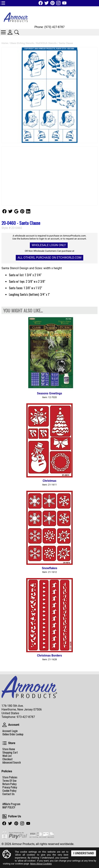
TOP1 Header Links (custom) (3, 3)
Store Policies (10, 777)
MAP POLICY (9, 807)
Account (4, 725)
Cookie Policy (9, 791)
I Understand (84, 853)
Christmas (49, 481)
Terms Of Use (9, 781)
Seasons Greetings (49, 393)
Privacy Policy (10, 787)
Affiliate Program (11, 804)
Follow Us (4, 211)
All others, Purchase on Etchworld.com (49, 258)
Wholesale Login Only (49, 245)
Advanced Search (12, 762)
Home (5, 43)
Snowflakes (49, 568)
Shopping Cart (10, 752)
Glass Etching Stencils (22, 43)
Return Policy (9, 784)
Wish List (7, 756)
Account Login (10, 731)
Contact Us (8, 794)
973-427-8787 (26, 717)
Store (4, 743)
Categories (3, 32)
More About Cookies (41, 864)
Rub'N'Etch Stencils (46, 43)
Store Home (9, 749)
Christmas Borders (49, 655)
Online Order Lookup (13, 734)
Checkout (8, 759)
